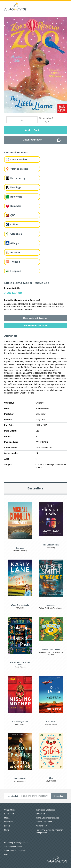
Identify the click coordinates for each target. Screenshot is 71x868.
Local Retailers (19, 160)
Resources (9, 822)
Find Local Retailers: (16, 153)
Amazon (15, 252)
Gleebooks (16, 234)
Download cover (32, 140)
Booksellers (9, 814)
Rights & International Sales (47, 818)
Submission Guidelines (45, 810)
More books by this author (35, 318)
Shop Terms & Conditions (15, 851)
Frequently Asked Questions (16, 843)
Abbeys (14, 243)
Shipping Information (13, 846)
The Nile (15, 262)
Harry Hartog (18, 178)
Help (6, 855)
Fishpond (16, 271)
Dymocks (16, 206)
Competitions (10, 810)
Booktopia (16, 197)
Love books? (13, 796)
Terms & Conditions (44, 822)
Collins (14, 225)
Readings (16, 187)
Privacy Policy (41, 826)
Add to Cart (32, 130)
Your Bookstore (19, 169)
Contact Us (40, 814)
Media (7, 818)
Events (7, 826)
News (7, 830)
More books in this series (35, 325)
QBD (13, 215)
